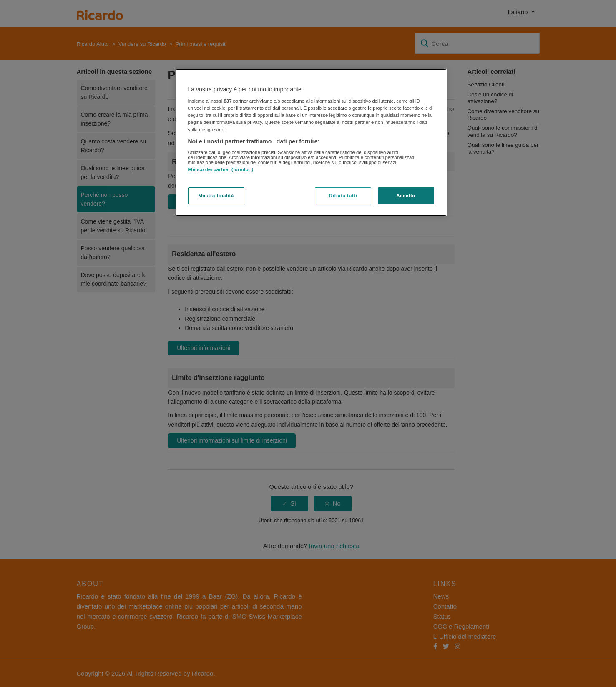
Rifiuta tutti (343, 196)
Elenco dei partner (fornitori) (221, 169)
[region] (311, 143)
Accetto (406, 196)
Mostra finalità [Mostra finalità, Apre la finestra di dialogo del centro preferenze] (216, 196)
